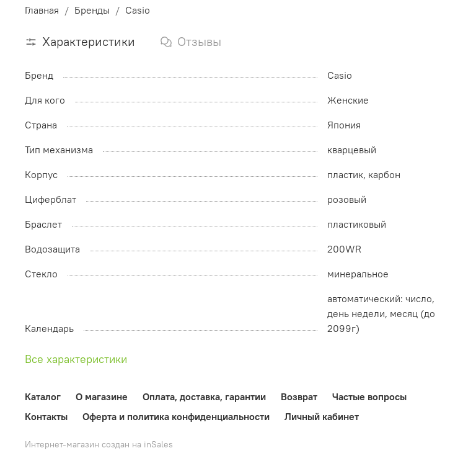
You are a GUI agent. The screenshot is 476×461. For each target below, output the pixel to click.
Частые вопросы (369, 396)
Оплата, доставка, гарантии (204, 396)
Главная (42, 10)
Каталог (43, 396)
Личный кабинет (322, 416)
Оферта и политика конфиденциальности (176, 416)
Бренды (92, 10)
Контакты (46, 416)
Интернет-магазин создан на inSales (99, 444)
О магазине (102, 396)
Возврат (299, 396)
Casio (138, 10)
